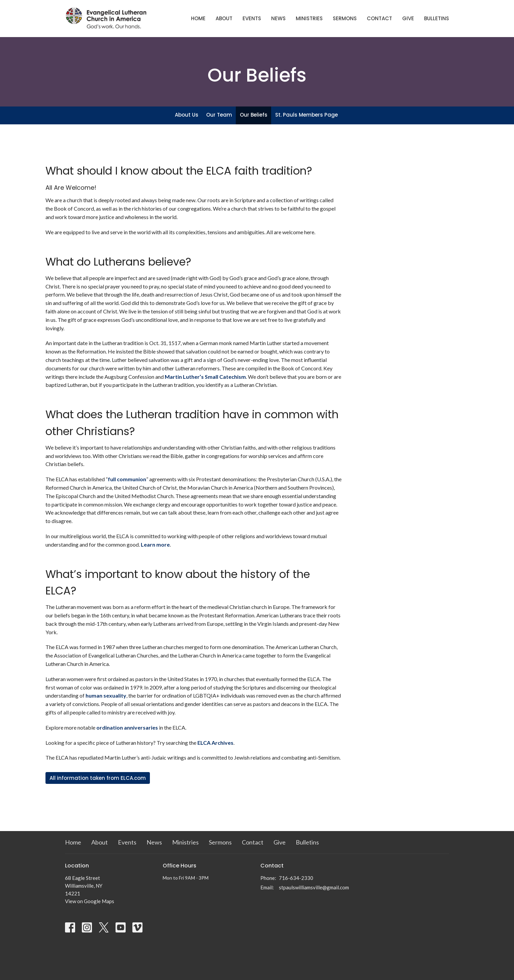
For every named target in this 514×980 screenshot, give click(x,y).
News (278, 18)
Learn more (155, 544)
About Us (187, 115)
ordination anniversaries (127, 727)
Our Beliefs (254, 115)
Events (252, 18)
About (224, 18)
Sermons (345, 18)
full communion (127, 479)
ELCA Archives (215, 743)
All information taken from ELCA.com (98, 778)
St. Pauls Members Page (307, 115)
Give (408, 18)
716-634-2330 (296, 878)
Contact (379, 18)
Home (198, 18)
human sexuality (106, 695)
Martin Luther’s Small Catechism (205, 377)
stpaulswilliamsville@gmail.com (314, 887)
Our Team (219, 115)
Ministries (309, 18)
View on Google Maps (90, 901)
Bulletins (437, 18)
